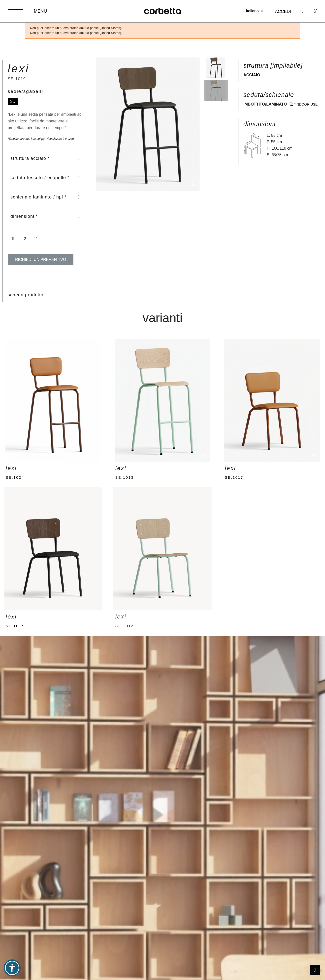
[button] (300, 11)
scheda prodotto (26, 295)
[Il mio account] (280, 12)
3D (13, 101)
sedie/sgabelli (25, 91)
